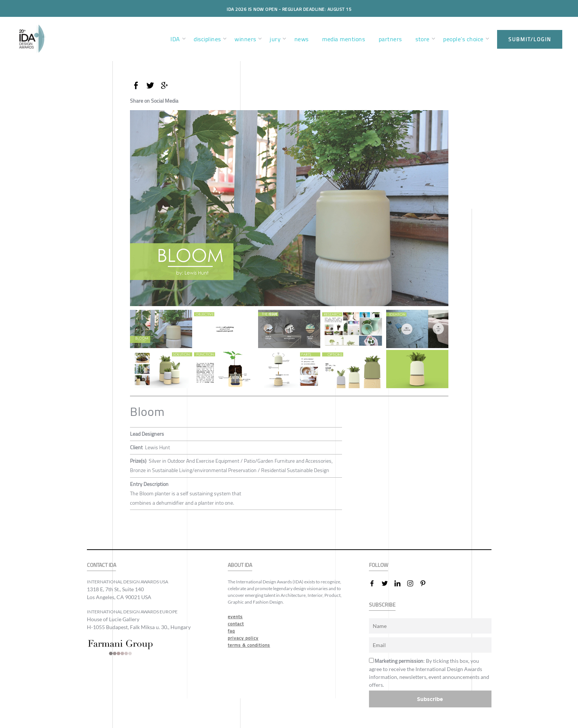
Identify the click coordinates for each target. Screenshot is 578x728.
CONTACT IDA (102, 565)
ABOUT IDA (240, 565)
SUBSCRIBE (382, 605)
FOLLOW (379, 565)
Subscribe (430, 699)
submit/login (530, 39)
